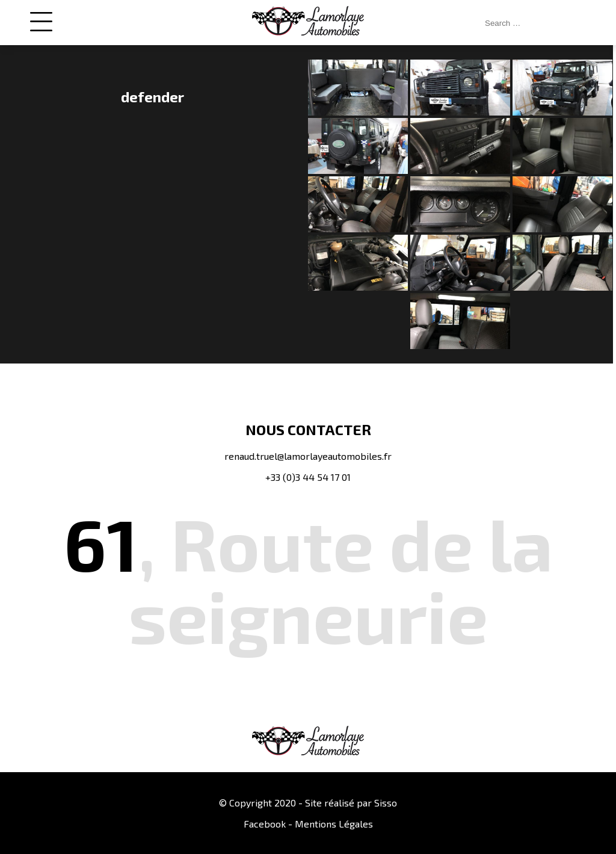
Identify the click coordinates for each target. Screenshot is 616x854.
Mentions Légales (334, 824)
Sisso (386, 803)
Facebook (265, 824)
